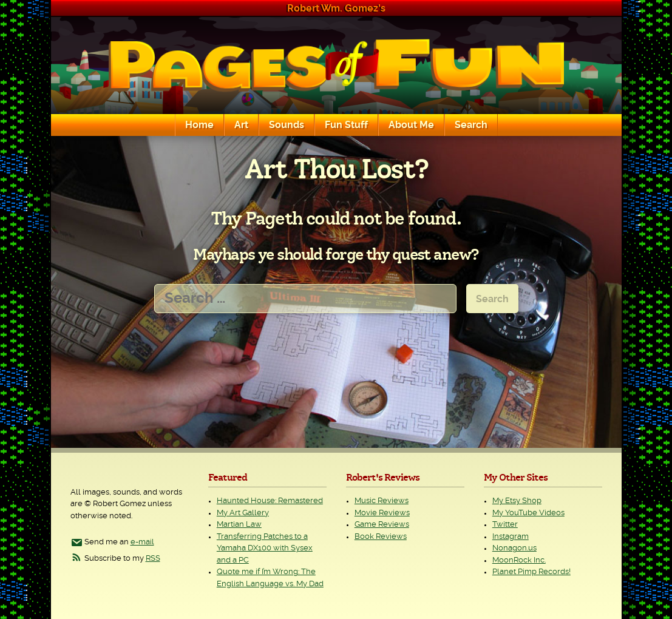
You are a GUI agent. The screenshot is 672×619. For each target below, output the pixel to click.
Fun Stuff (346, 125)
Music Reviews (382, 501)
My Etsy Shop (517, 501)
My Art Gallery (243, 513)
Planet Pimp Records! (531, 572)
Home (199, 125)
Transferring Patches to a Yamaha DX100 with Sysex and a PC (265, 549)
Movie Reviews (382, 513)
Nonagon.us (514, 548)
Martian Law (239, 525)
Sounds (287, 125)
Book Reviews (381, 537)
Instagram (511, 537)
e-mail (142, 542)
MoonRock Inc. (519, 560)
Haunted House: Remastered (270, 501)
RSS (153, 559)
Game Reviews (382, 525)
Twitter (505, 525)
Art (241, 125)
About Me (411, 125)
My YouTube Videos (528, 513)
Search (471, 125)
